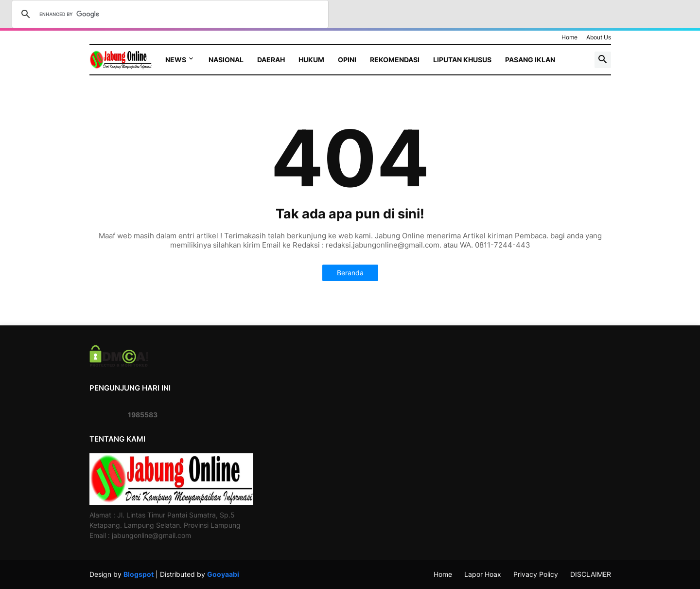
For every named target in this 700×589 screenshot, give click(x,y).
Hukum (311, 60)
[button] (603, 60)
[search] (169, 14)
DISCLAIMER (591, 574)
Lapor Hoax (483, 574)
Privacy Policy (536, 574)
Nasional (226, 60)
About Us (599, 37)
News (176, 60)
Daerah (271, 60)
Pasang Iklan (530, 60)
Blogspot (139, 574)
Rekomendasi (395, 60)
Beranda (350, 273)
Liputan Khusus (462, 60)
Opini (347, 60)
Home (569, 37)
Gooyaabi (223, 574)
